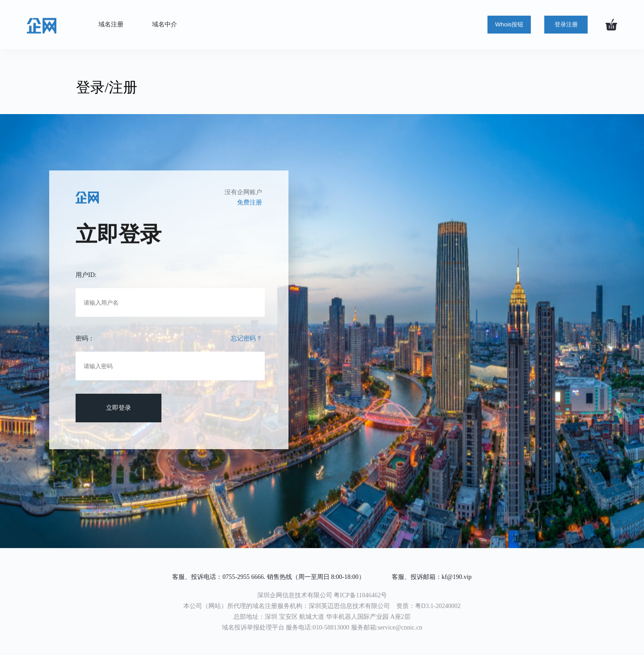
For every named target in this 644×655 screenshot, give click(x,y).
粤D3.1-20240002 (438, 606)
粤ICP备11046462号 (360, 595)
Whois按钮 (509, 24)
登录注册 (566, 24)
